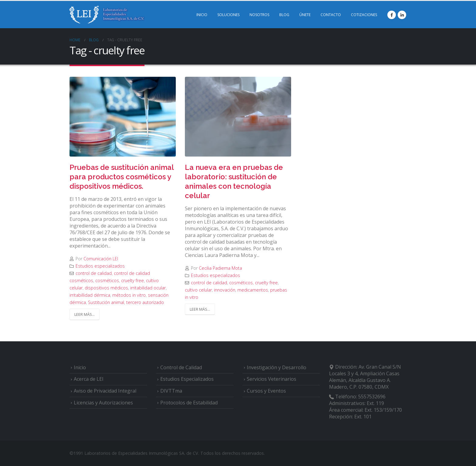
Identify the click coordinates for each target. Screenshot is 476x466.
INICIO (202, 15)
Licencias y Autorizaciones (103, 403)
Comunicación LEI (101, 259)
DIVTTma (171, 391)
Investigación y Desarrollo (277, 367)
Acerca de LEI (89, 379)
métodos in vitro (129, 295)
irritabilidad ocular (148, 288)
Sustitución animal (106, 302)
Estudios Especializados (187, 379)
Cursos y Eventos (266, 391)
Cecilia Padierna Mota (220, 268)
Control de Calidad (181, 367)
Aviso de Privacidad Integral (105, 391)
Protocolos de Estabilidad (189, 403)
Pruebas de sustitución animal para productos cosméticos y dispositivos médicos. (122, 177)
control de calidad (94, 273)
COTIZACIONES (364, 15)
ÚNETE (305, 15)
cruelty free (133, 280)
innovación (225, 290)
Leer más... (85, 314)
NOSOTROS (259, 15)
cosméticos (107, 280)
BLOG (284, 15)
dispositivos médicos (106, 288)
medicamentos (253, 290)
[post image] (123, 117)
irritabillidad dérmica (90, 295)
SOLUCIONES (228, 15)
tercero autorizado (145, 302)
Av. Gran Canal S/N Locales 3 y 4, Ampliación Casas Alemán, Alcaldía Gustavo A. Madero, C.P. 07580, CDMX (365, 377)
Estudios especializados (100, 266)
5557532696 (372, 397)
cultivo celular (198, 290)
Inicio (80, 367)
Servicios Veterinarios (272, 379)
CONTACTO (331, 15)
